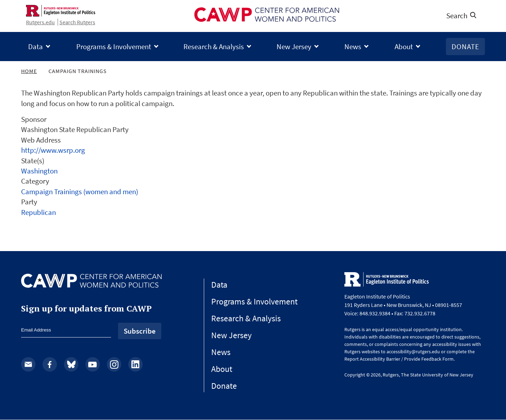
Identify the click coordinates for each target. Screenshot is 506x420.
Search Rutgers (77, 22)
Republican (38, 212)
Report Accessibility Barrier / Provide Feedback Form (399, 359)
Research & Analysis (214, 47)
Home (29, 71)
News (353, 47)
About (404, 47)
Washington (39, 171)
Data (35, 47)
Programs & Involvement (114, 47)
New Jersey (294, 47)
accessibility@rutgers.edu (413, 352)
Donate (465, 47)
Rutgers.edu (40, 22)
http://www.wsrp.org (53, 150)
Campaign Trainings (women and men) (80, 192)
